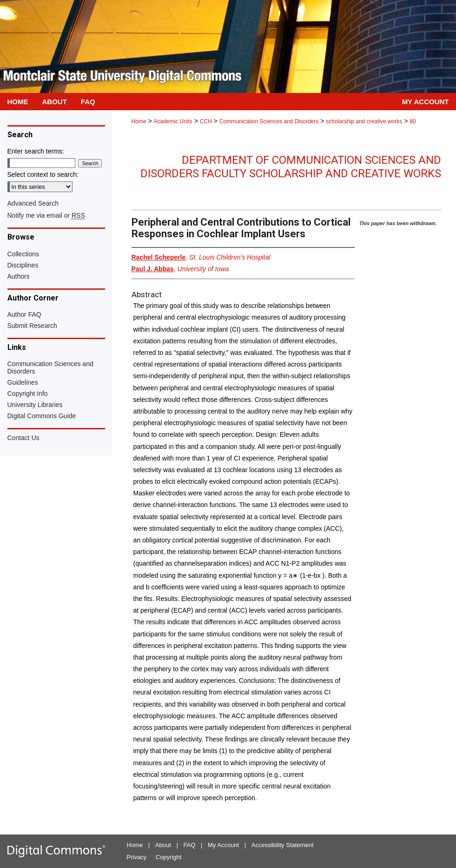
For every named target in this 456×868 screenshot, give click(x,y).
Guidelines (23, 382)
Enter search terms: (36, 151)
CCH (206, 121)
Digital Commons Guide (42, 416)
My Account (223, 845)
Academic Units (173, 121)
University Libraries (35, 405)
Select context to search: (43, 174)
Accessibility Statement (283, 845)
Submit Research (32, 326)
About (163, 845)
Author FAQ (24, 314)
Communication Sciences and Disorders (269, 121)
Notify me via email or (46, 215)
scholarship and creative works (364, 121)
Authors (19, 276)
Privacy (137, 857)
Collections (23, 254)
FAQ (189, 845)
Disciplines (23, 265)
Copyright (169, 857)
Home (139, 121)
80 (413, 121)
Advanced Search (33, 203)
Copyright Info (28, 394)
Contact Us (23, 438)
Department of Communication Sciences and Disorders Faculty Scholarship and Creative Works (291, 167)
